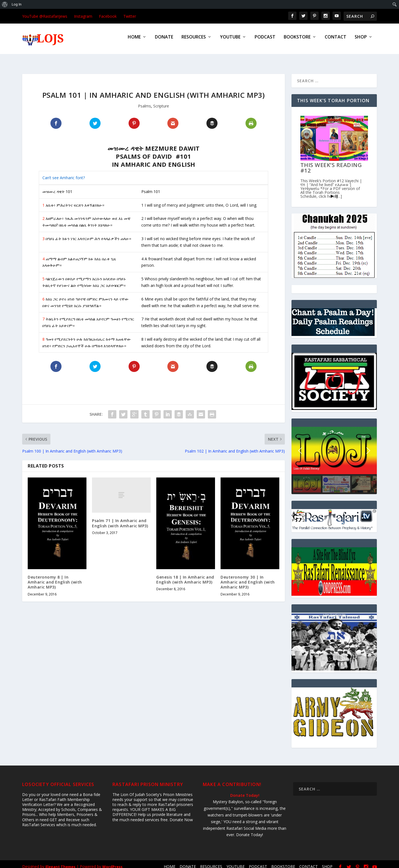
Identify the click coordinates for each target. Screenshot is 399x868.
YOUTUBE (230, 41)
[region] (334, 455)
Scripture (161, 101)
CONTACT (336, 41)
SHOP (361, 41)
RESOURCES (194, 41)
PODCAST (265, 41)
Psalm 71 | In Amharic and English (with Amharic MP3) (120, 518)
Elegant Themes (60, 862)
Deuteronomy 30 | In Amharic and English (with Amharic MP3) (248, 577)
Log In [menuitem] (17, 4)
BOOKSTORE (297, 41)
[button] (300, 446)
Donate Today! (245, 790)
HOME (134, 41)
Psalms (144, 101)
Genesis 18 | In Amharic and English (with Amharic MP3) (185, 575)
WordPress (112, 862)
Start (332, 191)
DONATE (164, 41)
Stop (337, 191)
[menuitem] (5, 4)
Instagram (83, 16)
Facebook (108, 16)
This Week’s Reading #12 (331, 163)
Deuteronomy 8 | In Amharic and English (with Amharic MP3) (55, 577)
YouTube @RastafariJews (45, 16)
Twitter (130, 16)
